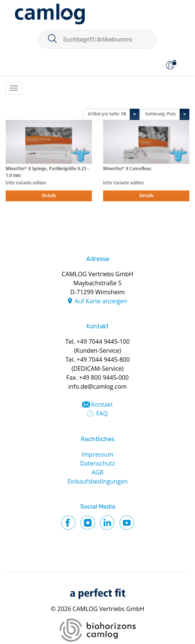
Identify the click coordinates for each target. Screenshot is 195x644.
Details (49, 196)
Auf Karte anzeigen (101, 301)
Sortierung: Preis (160, 114)
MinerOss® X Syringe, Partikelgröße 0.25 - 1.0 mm (47, 172)
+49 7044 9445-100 (103, 341)
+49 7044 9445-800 (103, 359)
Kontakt (102, 404)
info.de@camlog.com (97, 386)
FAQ (102, 413)
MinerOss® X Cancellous (127, 169)
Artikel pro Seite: (107, 114)
